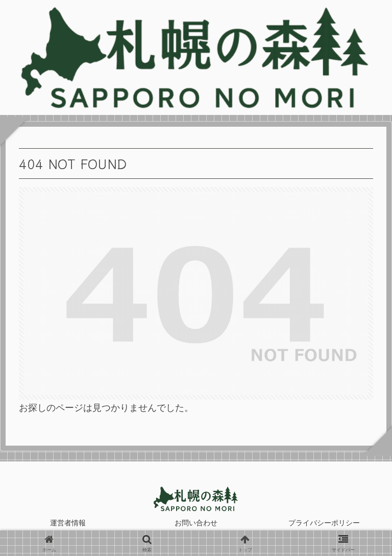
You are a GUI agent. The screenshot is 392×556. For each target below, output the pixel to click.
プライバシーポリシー (324, 523)
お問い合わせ (196, 523)
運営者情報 (68, 523)
